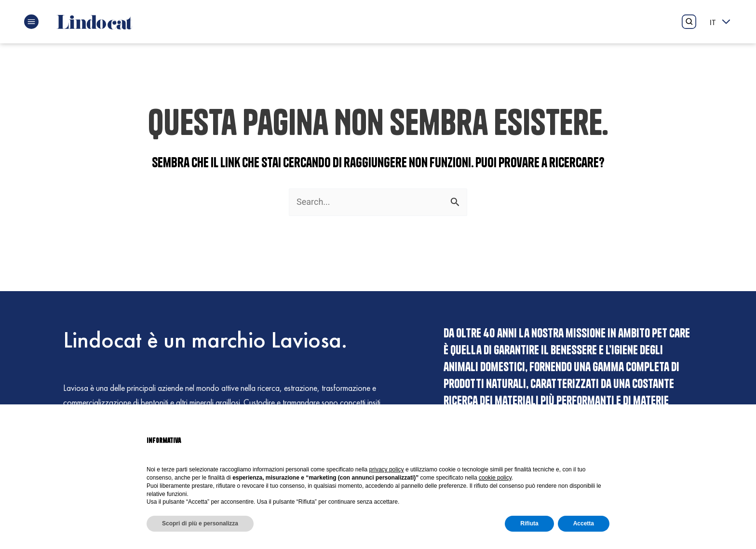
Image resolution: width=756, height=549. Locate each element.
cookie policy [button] (495, 478)
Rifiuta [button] (529, 523)
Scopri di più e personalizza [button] (200, 523)
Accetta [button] (584, 523)
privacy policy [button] (387, 469)
